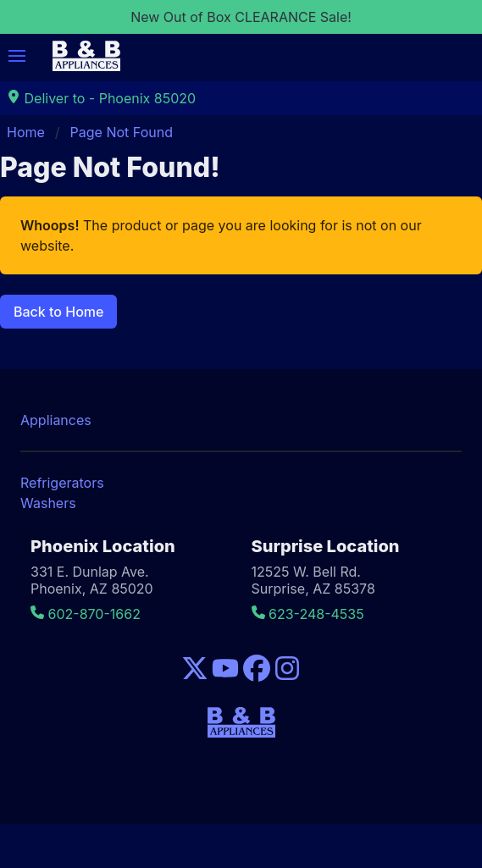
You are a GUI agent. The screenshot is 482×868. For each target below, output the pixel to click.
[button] (17, 56)
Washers (48, 503)
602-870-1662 (86, 614)
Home (26, 132)
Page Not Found (122, 132)
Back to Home (58, 312)
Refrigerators (62, 483)
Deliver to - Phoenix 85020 (101, 98)
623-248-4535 (308, 614)
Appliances (56, 420)
